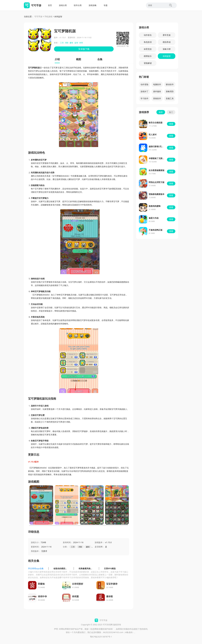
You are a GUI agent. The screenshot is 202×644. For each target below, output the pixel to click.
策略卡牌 (167, 49)
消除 (67, 43)
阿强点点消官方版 (157, 182)
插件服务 (157, 91)
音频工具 (170, 98)
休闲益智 (58, 16)
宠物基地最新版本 (157, 194)
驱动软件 (170, 84)
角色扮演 (148, 42)
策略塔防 (170, 91)
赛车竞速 (167, 35)
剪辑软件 (157, 98)
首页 (50, 5)
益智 (76, 43)
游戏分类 (63, 5)
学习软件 (144, 98)
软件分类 (78, 5)
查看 (171, 124)
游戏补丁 (144, 91)
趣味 (71, 43)
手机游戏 (48, 16)
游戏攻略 (93, 5)
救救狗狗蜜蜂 (155, 206)
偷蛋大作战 (154, 218)
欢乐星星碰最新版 (157, 170)
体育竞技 (148, 49)
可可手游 (38, 16)
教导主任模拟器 (156, 123)
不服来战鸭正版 (156, 230)
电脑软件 (157, 84)
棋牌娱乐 (148, 56)
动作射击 (148, 35)
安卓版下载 (84, 49)
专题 (105, 5)
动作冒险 (144, 84)
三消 (62, 43)
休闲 (81, 43)
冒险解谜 (148, 63)
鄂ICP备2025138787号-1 (101, 637)
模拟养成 (167, 42)
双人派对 (153, 134)
